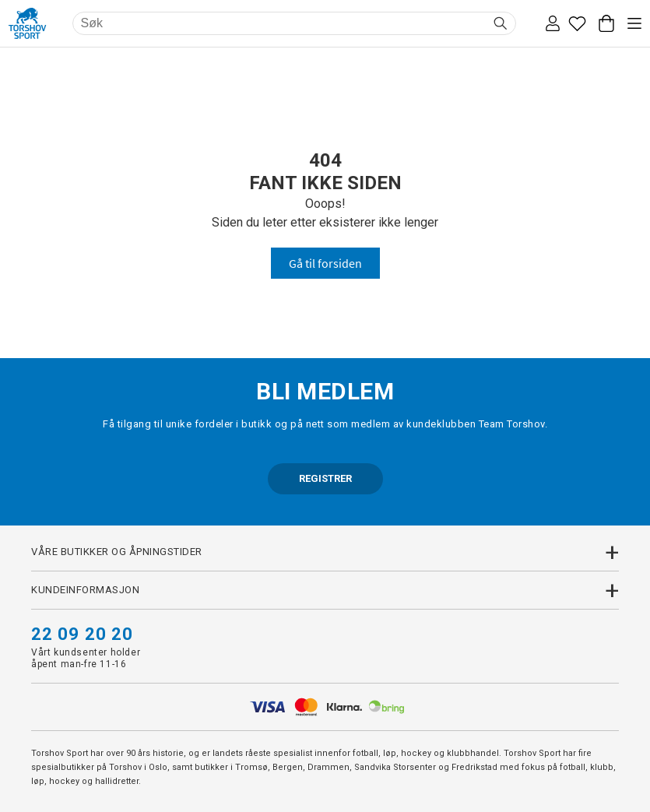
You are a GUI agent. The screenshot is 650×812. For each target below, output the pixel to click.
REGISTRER (325, 478)
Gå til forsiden (325, 263)
